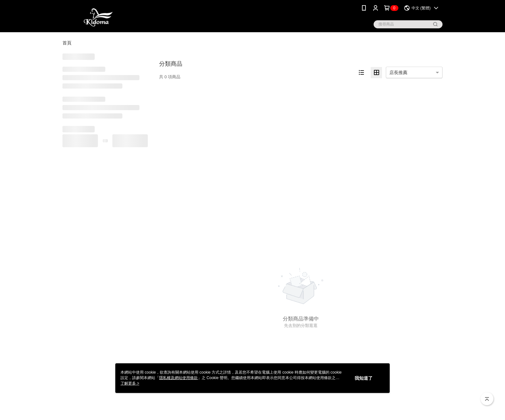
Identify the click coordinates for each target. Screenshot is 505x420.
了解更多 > (130, 383)
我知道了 (364, 378)
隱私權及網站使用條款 (178, 378)
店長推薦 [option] (398, 72)
